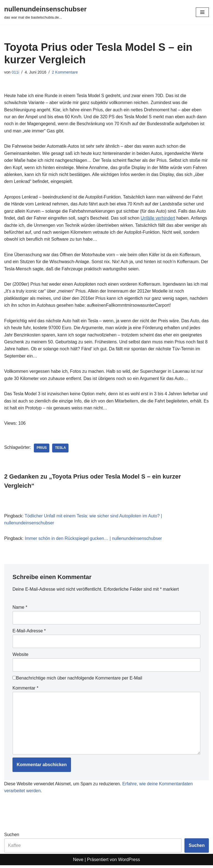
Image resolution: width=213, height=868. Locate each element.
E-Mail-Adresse (29, 633)
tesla (61, 450)
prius (42, 450)
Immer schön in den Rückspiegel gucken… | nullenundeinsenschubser (94, 540)
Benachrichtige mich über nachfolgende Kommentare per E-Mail (77, 680)
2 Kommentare (65, 72)
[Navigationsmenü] (202, 12)
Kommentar (25, 690)
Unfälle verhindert (159, 219)
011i (15, 72)
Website (21, 657)
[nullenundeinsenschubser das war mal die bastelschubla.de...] (45, 12)
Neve (78, 862)
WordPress (129, 862)
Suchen (12, 837)
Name (20, 609)
